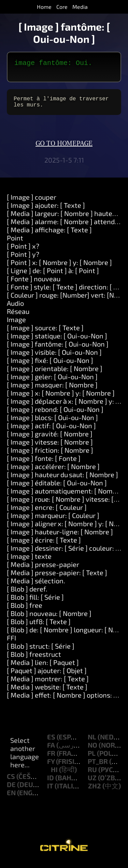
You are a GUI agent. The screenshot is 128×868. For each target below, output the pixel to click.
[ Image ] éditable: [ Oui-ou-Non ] (57, 488)
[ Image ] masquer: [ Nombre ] (52, 390)
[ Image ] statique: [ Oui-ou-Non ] (57, 341)
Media (80, 7)
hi (54, 775)
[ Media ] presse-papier (43, 570)
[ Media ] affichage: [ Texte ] (49, 235)
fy (51, 767)
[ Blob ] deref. (27, 594)
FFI (11, 643)
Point (15, 243)
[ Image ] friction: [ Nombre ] (50, 455)
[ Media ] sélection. (36, 586)
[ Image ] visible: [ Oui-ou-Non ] (54, 357)
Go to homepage (64, 149)
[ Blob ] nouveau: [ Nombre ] (49, 619)
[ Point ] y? (23, 260)
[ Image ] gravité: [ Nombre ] (50, 439)
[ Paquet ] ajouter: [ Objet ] (47, 676)
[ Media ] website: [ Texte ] (47, 692)
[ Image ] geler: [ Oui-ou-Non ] (52, 382)
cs (11, 782)
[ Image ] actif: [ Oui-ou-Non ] (51, 431)
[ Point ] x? (23, 251)
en (11, 798)
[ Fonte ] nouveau (34, 284)
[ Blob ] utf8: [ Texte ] (39, 627)
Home (44, 7)
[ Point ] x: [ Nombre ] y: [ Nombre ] (59, 268)
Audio (15, 308)
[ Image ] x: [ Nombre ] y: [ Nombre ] (61, 398)
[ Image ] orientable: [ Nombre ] (55, 374)
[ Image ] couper (32, 202)
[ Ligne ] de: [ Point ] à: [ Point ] (53, 276)
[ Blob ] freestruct (34, 660)
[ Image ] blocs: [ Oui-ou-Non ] (52, 423)
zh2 (95, 791)
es (51, 742)
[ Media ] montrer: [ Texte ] (48, 684)
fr (51, 758)
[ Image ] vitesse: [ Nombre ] (50, 447)
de (11, 790)
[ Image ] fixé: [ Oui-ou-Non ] (50, 366)
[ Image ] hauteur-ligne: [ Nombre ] (60, 537)
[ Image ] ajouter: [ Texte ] (46, 211)
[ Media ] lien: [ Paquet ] (43, 668)
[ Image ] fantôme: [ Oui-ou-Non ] (58, 349)
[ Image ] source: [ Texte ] (45, 333)
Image (16, 325)
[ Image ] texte (29, 562)
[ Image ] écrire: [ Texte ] (44, 545)
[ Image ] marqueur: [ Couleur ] (53, 521)
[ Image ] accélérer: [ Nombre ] (53, 472)
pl (92, 758)
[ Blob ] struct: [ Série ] (41, 651)
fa (51, 750)
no (93, 750)
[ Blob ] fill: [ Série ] (35, 602)
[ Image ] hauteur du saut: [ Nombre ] (62, 480)
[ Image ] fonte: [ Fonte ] (44, 464)
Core (62, 7)
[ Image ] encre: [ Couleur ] (47, 513)
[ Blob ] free (25, 611)
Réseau (18, 317)
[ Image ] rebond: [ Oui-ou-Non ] (55, 415)
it (50, 791)
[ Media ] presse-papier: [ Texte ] (57, 578)
